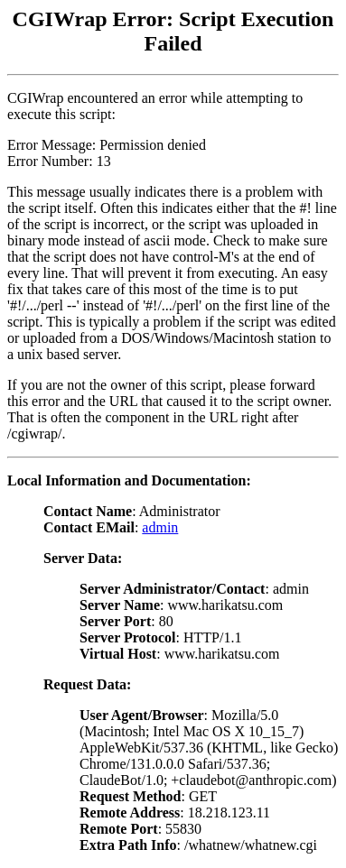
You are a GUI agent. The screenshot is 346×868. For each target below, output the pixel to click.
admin (160, 527)
